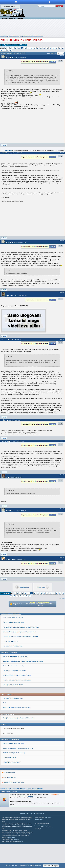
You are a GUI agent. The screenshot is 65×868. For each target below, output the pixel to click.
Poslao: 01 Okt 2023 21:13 (15, 477)
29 (11, 50)
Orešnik (5, 727)
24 (60, 48)
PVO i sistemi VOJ (14, 36)
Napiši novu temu (9, 45)
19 (44, 48)
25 (63, 48)
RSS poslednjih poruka (10, 801)
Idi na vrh (62, 598)
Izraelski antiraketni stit (10, 781)
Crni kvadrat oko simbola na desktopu (14, 690)
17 (38, 48)
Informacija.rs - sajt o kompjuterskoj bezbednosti (17, 699)
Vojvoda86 (9, 296)
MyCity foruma (12, 861)
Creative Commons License (41, 849)
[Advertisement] (33, 28)
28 (8, 50)
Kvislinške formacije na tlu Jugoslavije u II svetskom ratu (19, 656)
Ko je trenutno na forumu (9, 816)
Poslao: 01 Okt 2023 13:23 (15, 339)
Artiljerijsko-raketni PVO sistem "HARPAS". (32, 36)
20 (47, 48)
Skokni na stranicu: (52, 53)
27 (5, 50)
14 (28, 48)
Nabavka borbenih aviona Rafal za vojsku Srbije (17, 731)
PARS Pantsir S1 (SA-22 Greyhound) (14, 777)
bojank (4, 420)
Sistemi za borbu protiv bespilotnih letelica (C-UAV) (18, 772)
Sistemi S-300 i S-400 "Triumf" (12, 786)
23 (57, 48)
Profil (5, 145)
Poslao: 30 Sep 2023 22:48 (20, 243)
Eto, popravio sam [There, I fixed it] (13, 709)
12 (22, 48)
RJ (6, 477)
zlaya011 (9, 57)
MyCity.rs (50, 842)
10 (16, 48)
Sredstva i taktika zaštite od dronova (14, 646)
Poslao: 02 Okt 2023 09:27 (19, 559)
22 (53, 48)
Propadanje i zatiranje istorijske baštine (14, 694)
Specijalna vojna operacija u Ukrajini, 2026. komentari (19, 742)
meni (16, 2)
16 (35, 48)
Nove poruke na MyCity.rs (9, 677)
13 (25, 48)
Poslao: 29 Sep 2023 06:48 (20, 58)
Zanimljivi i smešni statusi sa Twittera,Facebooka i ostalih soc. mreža (23, 685)
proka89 (8, 559)
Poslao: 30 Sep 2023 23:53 (21, 296)
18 (41, 48)
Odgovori (23, 45)
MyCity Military (4, 36)
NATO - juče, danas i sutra (11, 665)
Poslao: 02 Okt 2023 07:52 (20, 511)
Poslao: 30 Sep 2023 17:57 (16, 153)
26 (1, 50)
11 (19, 48)
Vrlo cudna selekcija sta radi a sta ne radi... (16, 680)
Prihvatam (47, 866)
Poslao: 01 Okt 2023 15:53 (14, 420)
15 (32, 48)
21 (50, 48)
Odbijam (55, 866)
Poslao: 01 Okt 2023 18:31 (18, 441)
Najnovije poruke (25, 837)
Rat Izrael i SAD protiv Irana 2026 (13, 670)
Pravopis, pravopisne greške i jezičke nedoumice (17, 704)
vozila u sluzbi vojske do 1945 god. (13, 641)
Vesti (46, 842)
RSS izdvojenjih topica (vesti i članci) (14, 806)
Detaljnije (30, 820)
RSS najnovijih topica (9, 797)
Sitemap (33, 837)
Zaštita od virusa (39, 844)
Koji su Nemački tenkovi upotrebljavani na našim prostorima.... (21, 651)
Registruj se (8, 150)
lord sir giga (6, 441)
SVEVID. (4, 153)
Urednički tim (41, 837)
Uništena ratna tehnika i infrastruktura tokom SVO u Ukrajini (20, 660)
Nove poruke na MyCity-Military (11, 638)
